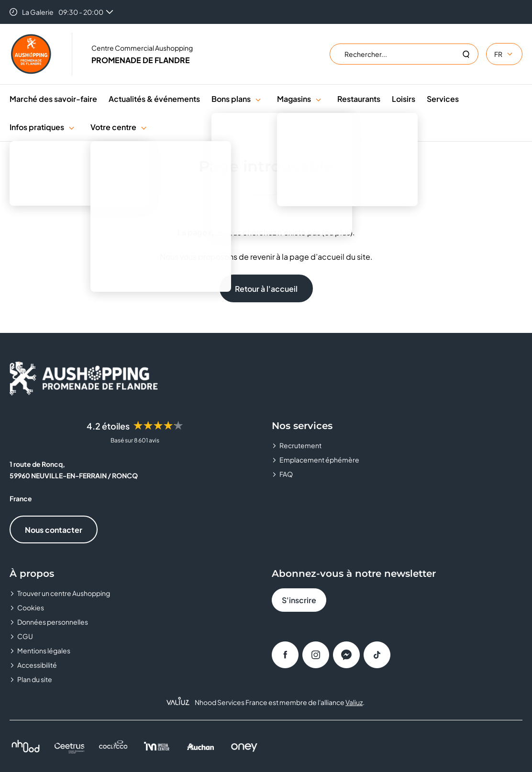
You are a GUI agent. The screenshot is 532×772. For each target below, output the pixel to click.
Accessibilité (37, 665)
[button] (258, 99)
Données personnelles (53, 622)
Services (443, 99)
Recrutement (300, 445)
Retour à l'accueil (266, 289)
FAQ (286, 474)
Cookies (31, 607)
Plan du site (35, 679)
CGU (25, 636)
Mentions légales (44, 651)
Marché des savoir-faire (53, 99)
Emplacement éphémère (319, 460)
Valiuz (354, 702)
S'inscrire (299, 600)
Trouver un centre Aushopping (64, 593)
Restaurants (359, 99)
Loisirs (404, 99)
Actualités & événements (154, 99)
